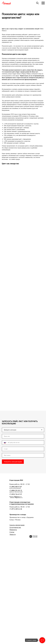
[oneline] (23, 455)
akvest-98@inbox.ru (16, 498)
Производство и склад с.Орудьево (22, 517)
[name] (23, 436)
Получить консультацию (13, 462)
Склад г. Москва (15, 520)
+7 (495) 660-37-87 (16, 487)
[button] (43, 3)
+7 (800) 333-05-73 (16, 490)
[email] (23, 449)
